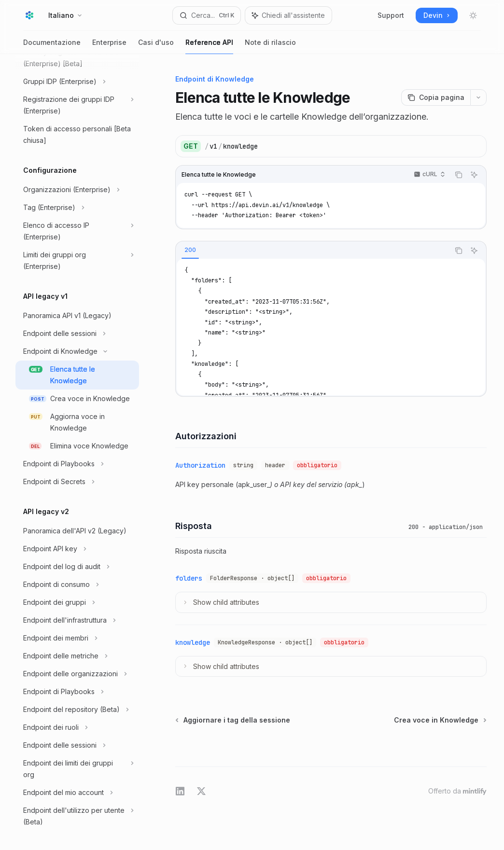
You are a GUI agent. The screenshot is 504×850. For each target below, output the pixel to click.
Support (391, 15)
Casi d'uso (156, 46)
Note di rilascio (270, 46)
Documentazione (52, 46)
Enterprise (109, 46)
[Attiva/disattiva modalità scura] (473, 15)
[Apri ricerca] (207, 15)
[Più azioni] (478, 98)
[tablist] (313, 251)
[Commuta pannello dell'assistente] (288, 15)
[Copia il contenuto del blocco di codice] (459, 175)
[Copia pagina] (436, 98)
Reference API (209, 46)
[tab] (190, 250)
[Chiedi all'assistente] (474, 175)
